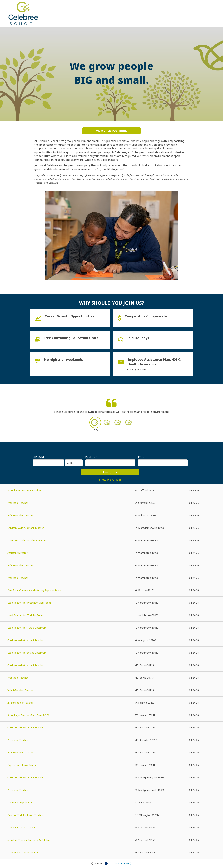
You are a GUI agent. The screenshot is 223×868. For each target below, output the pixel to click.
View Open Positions (111, 131)
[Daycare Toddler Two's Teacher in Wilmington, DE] (111, 815)
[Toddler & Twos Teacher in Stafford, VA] (111, 828)
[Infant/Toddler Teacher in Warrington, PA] (111, 565)
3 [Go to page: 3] (113, 863)
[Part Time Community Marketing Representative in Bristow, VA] (111, 590)
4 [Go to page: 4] (116, 863)
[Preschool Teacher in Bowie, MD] (111, 678)
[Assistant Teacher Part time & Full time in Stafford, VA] (111, 840)
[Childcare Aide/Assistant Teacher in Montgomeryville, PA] (111, 528)
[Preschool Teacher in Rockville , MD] (111, 740)
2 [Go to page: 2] (110, 863)
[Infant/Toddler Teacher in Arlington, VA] (111, 515)
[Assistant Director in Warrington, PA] (111, 553)
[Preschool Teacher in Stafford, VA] (111, 503)
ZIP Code (39, 457)
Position (92, 457)
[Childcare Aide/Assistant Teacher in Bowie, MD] (111, 665)
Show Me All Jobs (110, 480)
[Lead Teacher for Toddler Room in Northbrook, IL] (111, 615)
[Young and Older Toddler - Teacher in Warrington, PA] (111, 540)
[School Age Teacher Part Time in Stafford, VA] (111, 491)
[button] (95, 425)
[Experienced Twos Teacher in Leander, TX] (111, 765)
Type (141, 457)
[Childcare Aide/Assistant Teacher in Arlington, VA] (111, 640)
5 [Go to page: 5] (119, 863)
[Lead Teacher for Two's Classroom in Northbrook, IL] (111, 628)
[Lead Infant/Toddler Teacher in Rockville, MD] (111, 853)
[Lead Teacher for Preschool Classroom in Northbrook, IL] (111, 603)
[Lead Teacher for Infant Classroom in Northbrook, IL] (111, 653)
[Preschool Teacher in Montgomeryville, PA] (111, 790)
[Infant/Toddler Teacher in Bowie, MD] (111, 690)
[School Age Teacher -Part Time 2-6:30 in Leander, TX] (111, 715)
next (128, 863)
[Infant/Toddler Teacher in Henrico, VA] (111, 703)
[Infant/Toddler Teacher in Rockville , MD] (111, 753)
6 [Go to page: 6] (122, 863)
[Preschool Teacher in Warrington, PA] (111, 578)
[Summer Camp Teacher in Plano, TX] (111, 803)
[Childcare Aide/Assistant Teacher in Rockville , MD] (111, 728)
